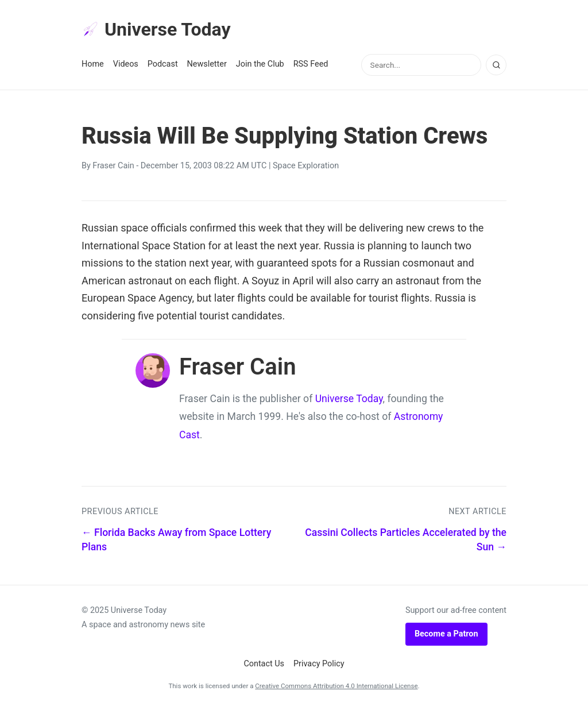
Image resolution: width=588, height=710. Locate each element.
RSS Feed (311, 64)
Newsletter (207, 64)
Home (93, 64)
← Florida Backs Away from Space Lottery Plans (176, 540)
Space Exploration (306, 166)
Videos (126, 64)
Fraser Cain (113, 166)
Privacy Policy (319, 664)
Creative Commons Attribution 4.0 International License (336, 686)
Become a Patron (446, 634)
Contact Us (264, 664)
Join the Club (260, 64)
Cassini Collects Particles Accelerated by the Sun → (406, 540)
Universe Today (156, 29)
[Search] (496, 65)
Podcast (163, 64)
